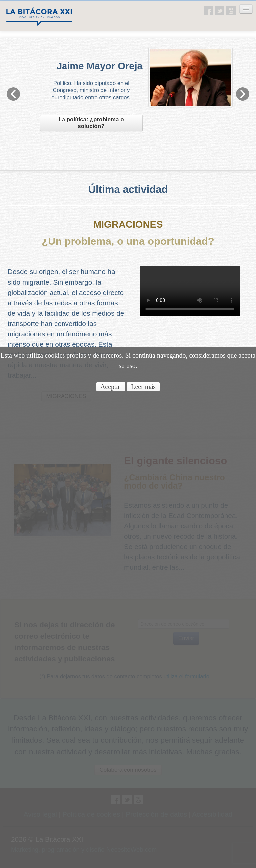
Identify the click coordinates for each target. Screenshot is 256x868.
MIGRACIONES (128, 224)
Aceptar (111, 387)
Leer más (143, 387)
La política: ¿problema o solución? (91, 123)
